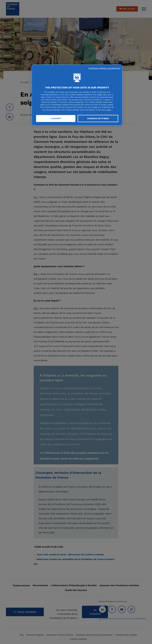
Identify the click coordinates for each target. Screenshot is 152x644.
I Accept (56, 118)
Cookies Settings (98, 118)
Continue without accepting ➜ (104, 68)
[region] (77, 95)
